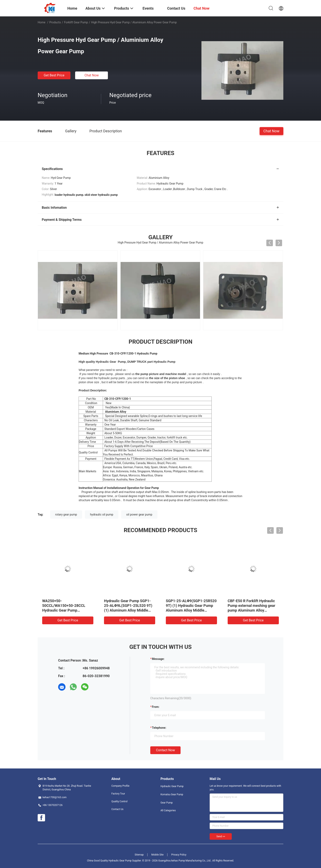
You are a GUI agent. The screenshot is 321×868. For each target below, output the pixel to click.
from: (156, 707)
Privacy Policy (179, 855)
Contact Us (117, 809)
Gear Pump (167, 803)
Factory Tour (118, 794)
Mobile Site (157, 855)
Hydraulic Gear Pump (172, 786)
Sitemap (139, 855)
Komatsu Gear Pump (172, 794)
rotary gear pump (66, 514)
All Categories (168, 810)
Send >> (221, 836)
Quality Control (119, 801)
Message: (158, 659)
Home (42, 22)
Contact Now (165, 750)
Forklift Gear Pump (76, 22)
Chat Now (92, 75)
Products (55, 22)
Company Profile (120, 786)
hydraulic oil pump (102, 514)
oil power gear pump (139, 514)
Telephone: (159, 728)
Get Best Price (54, 75)
